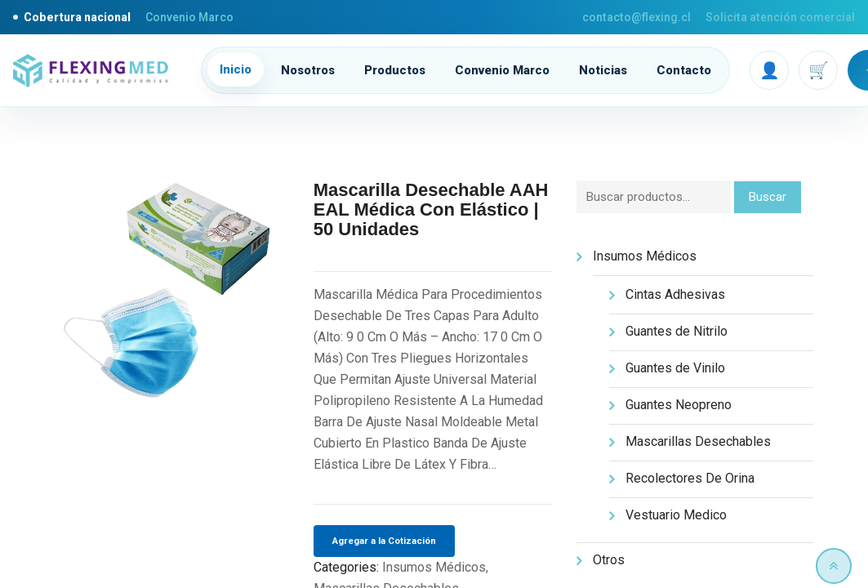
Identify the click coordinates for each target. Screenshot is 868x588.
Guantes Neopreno (679, 405)
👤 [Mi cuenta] (770, 70)
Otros (609, 560)
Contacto (684, 70)
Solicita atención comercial (780, 17)
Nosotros (308, 70)
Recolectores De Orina (690, 478)
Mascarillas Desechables (698, 441)
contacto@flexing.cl (637, 17)
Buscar (768, 197)
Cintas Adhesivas (675, 294)
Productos (395, 70)
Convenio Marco (189, 17)
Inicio (236, 69)
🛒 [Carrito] (819, 70)
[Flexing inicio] (96, 71)
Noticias (603, 70)
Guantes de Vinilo (675, 368)
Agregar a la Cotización (384, 541)
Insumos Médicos (434, 567)
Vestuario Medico (676, 515)
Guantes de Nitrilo (677, 331)
